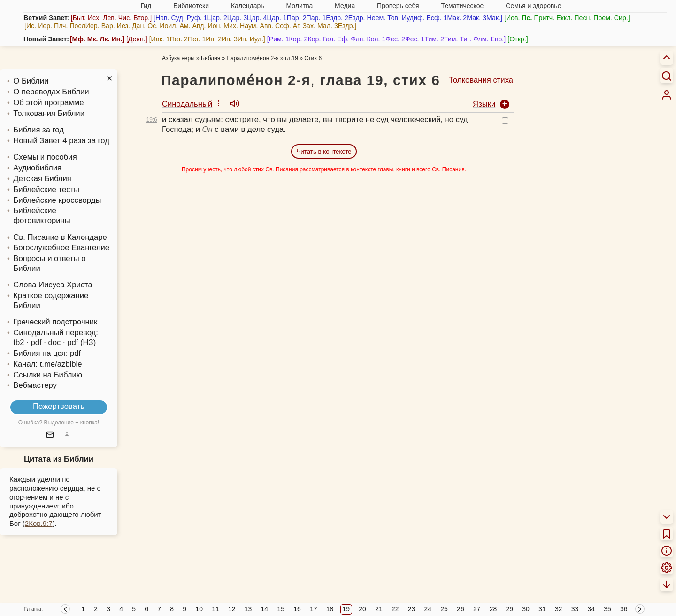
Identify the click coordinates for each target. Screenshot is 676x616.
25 (444, 609)
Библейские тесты (46, 189)
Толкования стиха (481, 80)
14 (265, 609)
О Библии (31, 81)
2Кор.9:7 (39, 523)
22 (395, 609)
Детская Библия (42, 179)
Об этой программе (48, 103)
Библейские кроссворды (57, 200)
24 (428, 609)
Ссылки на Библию (48, 375)
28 (493, 609)
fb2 (19, 343)
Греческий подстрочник (55, 322)
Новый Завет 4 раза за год (61, 141)
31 (542, 609)
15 (281, 609)
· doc (52, 343)
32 (559, 609)
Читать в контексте (324, 151)
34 (591, 609)
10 (199, 609)
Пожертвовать (59, 406)
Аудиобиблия (37, 168)
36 (624, 609)
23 (412, 609)
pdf (75, 353)
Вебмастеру (35, 385)
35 (607, 609)
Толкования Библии (49, 113)
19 (346, 609)
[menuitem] (667, 95)
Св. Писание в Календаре (60, 237)
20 (362, 609)
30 (526, 609)
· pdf (34, 343)
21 (379, 609)
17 (314, 609)
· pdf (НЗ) (79, 343)
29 (510, 609)
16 (297, 609)
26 (461, 609)
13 (248, 609)
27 (477, 609)
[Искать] (667, 76)
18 (330, 609)
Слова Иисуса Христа (53, 285)
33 (575, 609)
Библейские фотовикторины (42, 216)
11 (215, 609)
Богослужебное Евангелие (61, 248)
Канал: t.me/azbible (47, 364)
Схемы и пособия (45, 157)
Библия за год (38, 130)
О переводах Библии (51, 92)
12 (232, 609)
